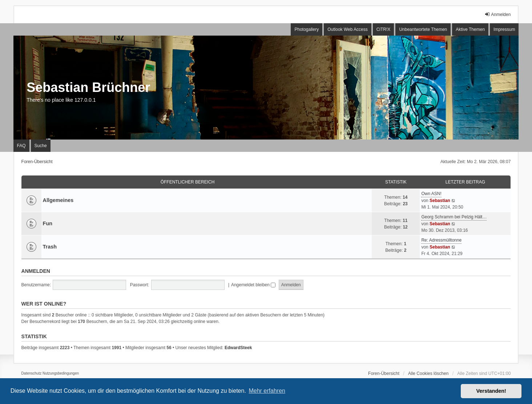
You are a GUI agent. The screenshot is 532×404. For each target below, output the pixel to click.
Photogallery (307, 29)
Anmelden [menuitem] (497, 14)
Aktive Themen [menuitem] (470, 29)
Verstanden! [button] (491, 391)
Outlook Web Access (348, 29)
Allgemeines (58, 200)
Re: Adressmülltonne (441, 240)
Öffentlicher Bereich (188, 182)
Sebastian (440, 201)
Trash (50, 247)
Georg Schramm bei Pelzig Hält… (454, 217)
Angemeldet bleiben (253, 285)
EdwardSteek (238, 348)
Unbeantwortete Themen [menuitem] (423, 29)
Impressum (504, 29)
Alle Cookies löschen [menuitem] (428, 373)
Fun (48, 223)
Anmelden (36, 271)
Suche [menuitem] (41, 146)
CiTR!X (384, 29)
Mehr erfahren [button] (267, 391)
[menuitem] (32, 373)
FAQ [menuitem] (21, 146)
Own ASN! (431, 194)
